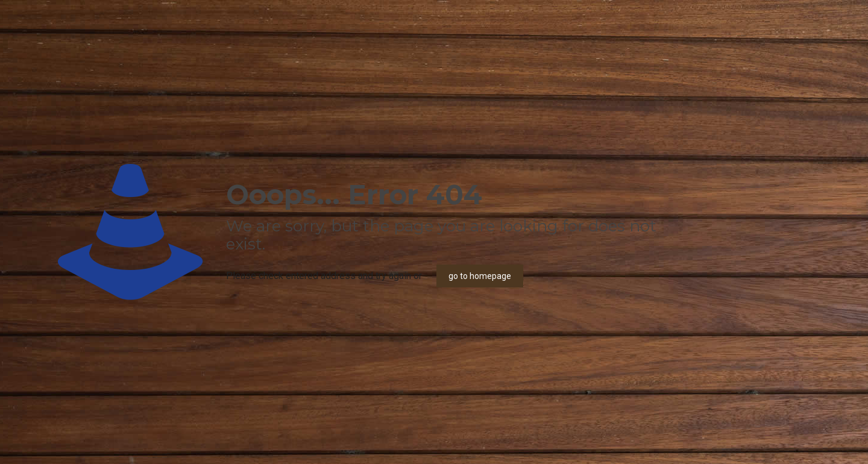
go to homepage (480, 276)
